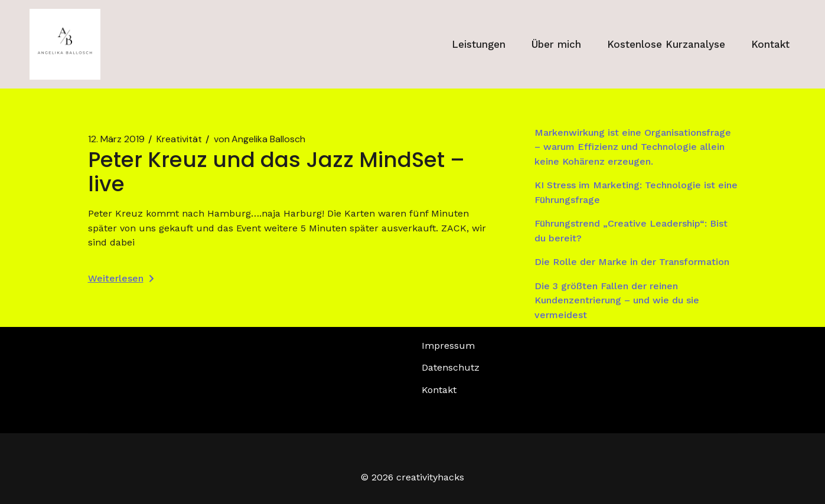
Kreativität (179, 139)
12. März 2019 (116, 139)
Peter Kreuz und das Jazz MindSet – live (276, 172)
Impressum (448, 346)
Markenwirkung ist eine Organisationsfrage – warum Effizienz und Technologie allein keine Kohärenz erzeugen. (633, 147)
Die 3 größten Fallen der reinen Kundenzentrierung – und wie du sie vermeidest (617, 300)
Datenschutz (451, 367)
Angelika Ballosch (260, 139)
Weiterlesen (121, 278)
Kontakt (439, 390)
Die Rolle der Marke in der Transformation (632, 262)
